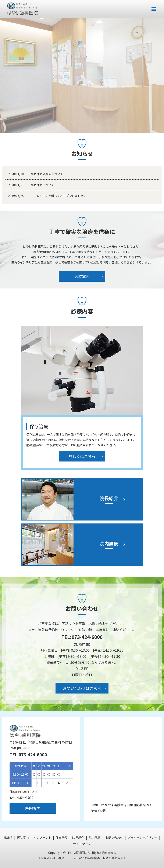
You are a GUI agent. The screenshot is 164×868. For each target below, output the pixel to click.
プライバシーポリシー (142, 838)
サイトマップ (82, 844)
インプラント (42, 838)
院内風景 (95, 838)
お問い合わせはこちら (82, 688)
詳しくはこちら (82, 456)
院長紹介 (78, 838)
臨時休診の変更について (47, 174)
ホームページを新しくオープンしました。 (59, 196)
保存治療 (62, 838)
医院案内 (82, 276)
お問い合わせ (114, 838)
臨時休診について (42, 185)
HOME (8, 838)
